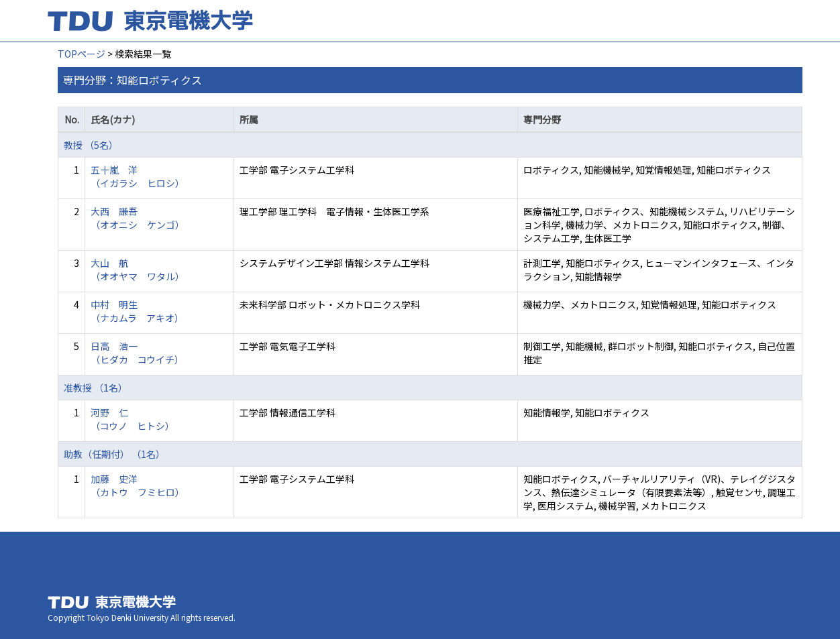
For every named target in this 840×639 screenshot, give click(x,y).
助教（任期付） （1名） (114, 454)
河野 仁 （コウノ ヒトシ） (133, 419)
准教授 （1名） (96, 388)
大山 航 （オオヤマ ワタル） (138, 270)
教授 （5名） (91, 145)
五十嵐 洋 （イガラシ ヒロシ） (138, 176)
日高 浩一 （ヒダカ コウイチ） (137, 353)
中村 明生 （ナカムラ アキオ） (137, 311)
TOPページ (82, 54)
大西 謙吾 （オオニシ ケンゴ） (138, 218)
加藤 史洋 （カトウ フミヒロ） (138, 485)
